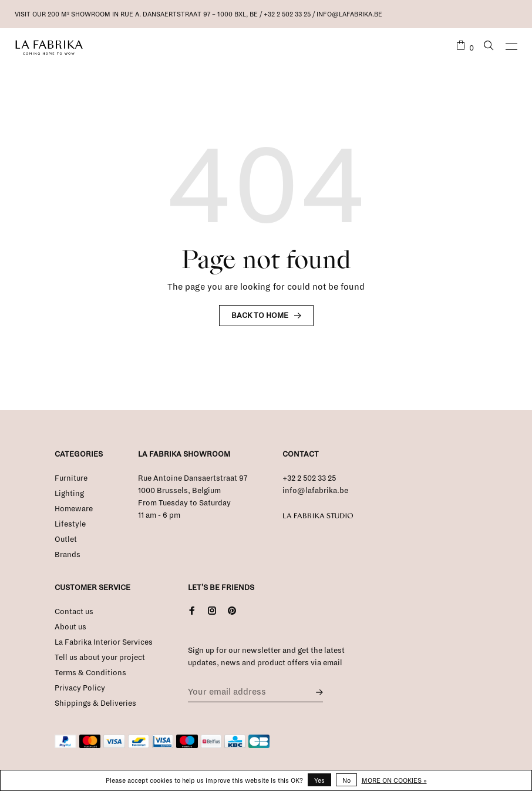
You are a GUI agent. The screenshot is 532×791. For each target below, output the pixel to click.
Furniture (71, 478)
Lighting (69, 494)
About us (70, 627)
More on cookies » (394, 780)
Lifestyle (70, 524)
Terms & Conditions (90, 673)
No (346, 780)
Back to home (260, 316)
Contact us (74, 612)
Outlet (66, 539)
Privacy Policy (80, 688)
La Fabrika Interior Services (104, 642)
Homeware (74, 509)
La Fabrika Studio (318, 516)
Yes (319, 780)
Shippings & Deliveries (95, 703)
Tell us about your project (100, 658)
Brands (68, 555)
